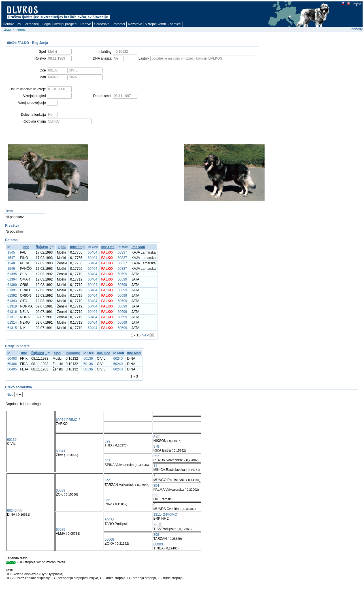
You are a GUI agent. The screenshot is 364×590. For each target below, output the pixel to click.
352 (156, 456)
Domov (8, 24)
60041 (60, 451)
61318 (12, 306)
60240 (118, 359)
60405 (12, 369)
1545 (11, 252)
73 (155, 525)
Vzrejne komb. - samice (163, 24)
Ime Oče (108, 247)
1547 (11, 258)
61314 (12, 323)
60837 (122, 252)
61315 (12, 328)
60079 (60, 530)
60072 (109, 520)
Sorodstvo (102, 24)
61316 (12, 312)
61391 (12, 290)
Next (145, 335)
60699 (122, 274)
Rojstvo (42, 247)
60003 (158, 544)
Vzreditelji (32, 24)
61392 (12, 296)
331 (156, 495)
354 (156, 486)
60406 (12, 364)
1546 (11, 269)
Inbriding (77, 247)
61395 (12, 274)
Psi (19, 24)
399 (107, 441)
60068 (109, 540)
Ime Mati (138, 247)
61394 (12, 279)
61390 (12, 285)
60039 (60, 490)
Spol (62, 247)
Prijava (357, 4)
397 (107, 461)
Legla (47, 24)
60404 (92, 252)
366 (107, 500)
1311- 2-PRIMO (165, 515)
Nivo (10, 395)
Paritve (86, 24)
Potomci (119, 24)
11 (155, 466)
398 (156, 535)
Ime (26, 247)
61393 (12, 301)
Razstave (135, 24)
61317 (12, 317)
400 (107, 481)
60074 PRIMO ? (68, 420)
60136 (88, 359)
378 (156, 446)
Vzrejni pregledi (66, 24)
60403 (12, 359)
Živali (8, 30)
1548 (11, 263)
